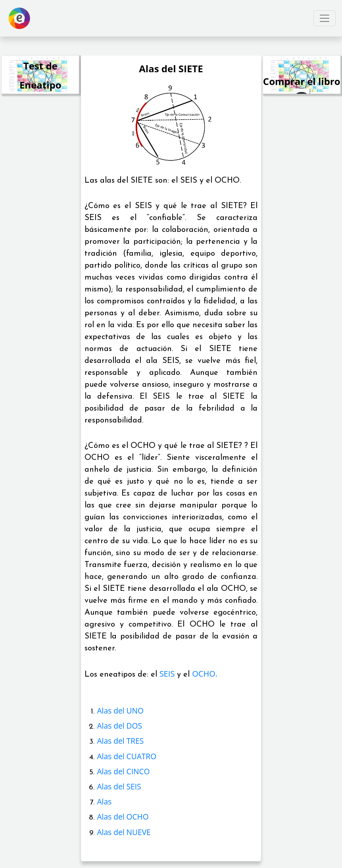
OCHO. (205, 674)
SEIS (167, 674)
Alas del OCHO (123, 817)
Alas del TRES (120, 741)
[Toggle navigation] (325, 18)
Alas (104, 801)
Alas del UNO (120, 711)
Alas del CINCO (123, 771)
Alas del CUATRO (127, 756)
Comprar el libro (302, 81)
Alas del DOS (119, 726)
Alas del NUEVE (124, 832)
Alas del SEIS (119, 786)
